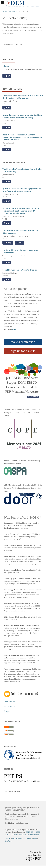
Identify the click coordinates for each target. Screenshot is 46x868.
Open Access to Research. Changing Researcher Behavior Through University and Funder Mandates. (23, 137)
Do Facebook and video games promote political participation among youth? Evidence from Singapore (21, 211)
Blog (35, 838)
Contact (8, 838)
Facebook (28, 838)
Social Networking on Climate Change (20, 270)
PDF (8, 76)
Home (5, 11)
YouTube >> (9, 706)
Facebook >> (9, 702)
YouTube (8, 841)
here (14, 330)
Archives (13, 11)
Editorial (6, 66)
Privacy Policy (18, 838)
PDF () (9, 243)
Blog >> (7, 711)
